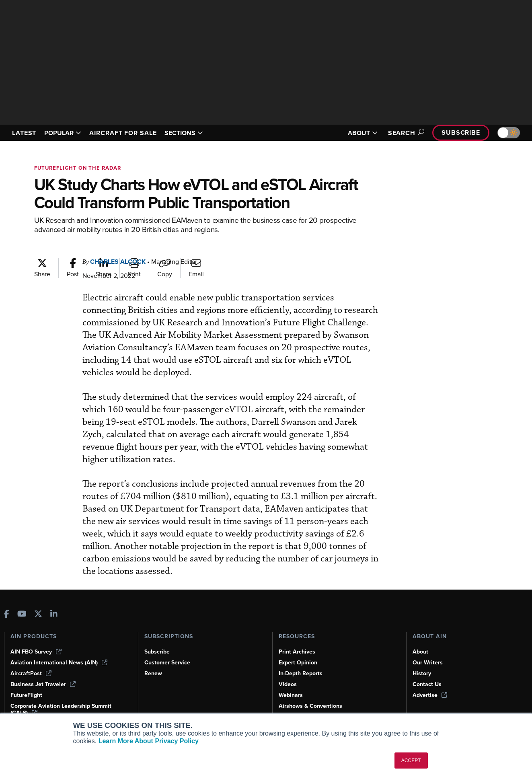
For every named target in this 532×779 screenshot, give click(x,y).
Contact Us (427, 684)
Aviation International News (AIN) (59, 663)
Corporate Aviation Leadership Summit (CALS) (61, 709)
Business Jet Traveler (43, 684)
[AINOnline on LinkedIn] (54, 615)
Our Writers (428, 663)
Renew (153, 673)
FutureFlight (26, 695)
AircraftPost (31, 673)
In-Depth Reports (301, 673)
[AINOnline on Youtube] (22, 615)
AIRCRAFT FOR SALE (123, 133)
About (420, 652)
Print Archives (297, 652)
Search (405, 133)
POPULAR (63, 133)
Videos (288, 684)
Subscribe (461, 133)
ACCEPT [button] (411, 761)
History (422, 673)
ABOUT (363, 133)
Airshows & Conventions (310, 706)
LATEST (24, 133)
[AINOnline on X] (38, 615)
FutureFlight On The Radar (78, 168)
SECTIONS (184, 133)
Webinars (291, 695)
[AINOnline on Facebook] (7, 615)
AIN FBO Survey (36, 652)
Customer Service (167, 663)
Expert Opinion (298, 663)
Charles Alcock (118, 262)
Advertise (430, 695)
